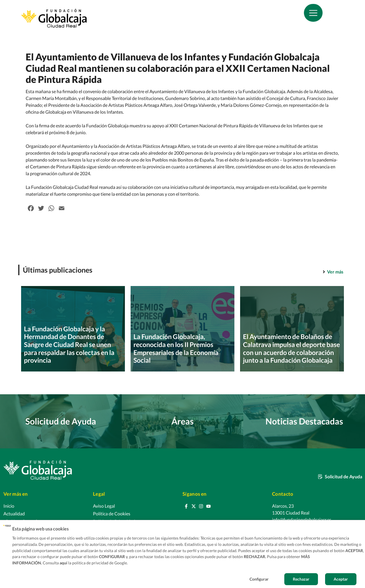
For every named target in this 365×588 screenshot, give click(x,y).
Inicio (9, 506)
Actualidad (14, 514)
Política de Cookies (112, 514)
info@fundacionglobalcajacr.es (302, 519)
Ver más (335, 272)
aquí (63, 563)
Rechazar (301, 579)
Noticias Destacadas (304, 421)
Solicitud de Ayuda (61, 421)
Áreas (182, 421)
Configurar (259, 579)
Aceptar (341, 579)
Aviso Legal (104, 506)
